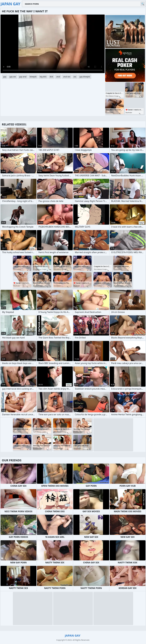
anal (58, 77)
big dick (43, 77)
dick (51, 77)
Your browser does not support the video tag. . (53, 44)
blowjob (33, 77)
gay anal (23, 77)
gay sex (13, 77)
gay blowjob (85, 77)
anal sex (67, 77)
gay (5, 77)
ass (75, 77)
